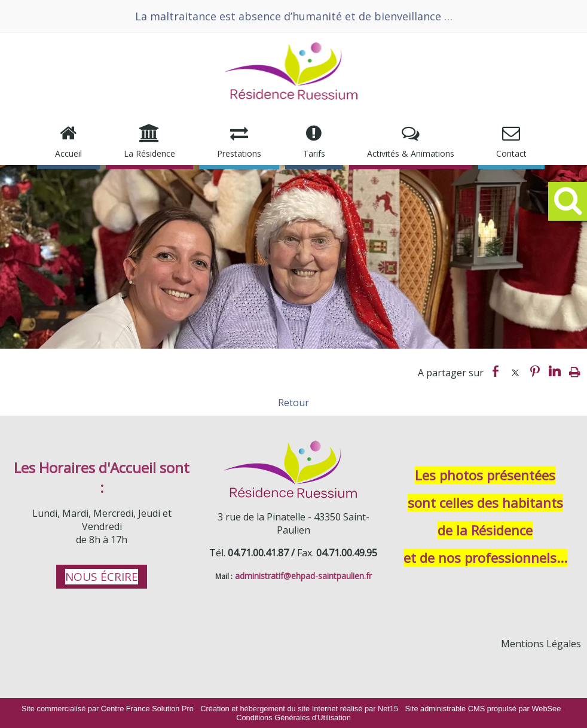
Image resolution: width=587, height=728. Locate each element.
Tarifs (314, 153)
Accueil (68, 153)
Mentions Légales (541, 644)
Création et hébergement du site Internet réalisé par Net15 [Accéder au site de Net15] (299, 709)
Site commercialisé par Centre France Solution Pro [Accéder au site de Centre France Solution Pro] (108, 709)
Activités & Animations (411, 153)
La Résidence (149, 153)
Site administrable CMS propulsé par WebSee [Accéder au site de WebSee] (483, 709)
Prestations (239, 153)
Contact (511, 153)
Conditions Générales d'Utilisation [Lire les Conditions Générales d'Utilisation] (293, 718)
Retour (293, 403)
